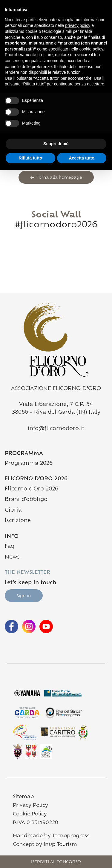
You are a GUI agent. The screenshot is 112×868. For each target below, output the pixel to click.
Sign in (24, 596)
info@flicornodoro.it (56, 429)
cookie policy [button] (91, 49)
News (12, 557)
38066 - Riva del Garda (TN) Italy (56, 412)
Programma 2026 (29, 463)
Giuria (13, 510)
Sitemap (23, 797)
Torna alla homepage (56, 178)
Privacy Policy (30, 806)
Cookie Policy (30, 814)
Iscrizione (18, 521)
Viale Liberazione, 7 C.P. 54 (56, 405)
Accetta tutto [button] (82, 158)
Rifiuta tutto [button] (30, 158)
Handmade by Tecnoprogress (51, 836)
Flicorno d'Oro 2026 (32, 489)
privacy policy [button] (78, 25)
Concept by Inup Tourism (45, 845)
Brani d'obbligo (26, 500)
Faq (10, 546)
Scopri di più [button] (56, 144)
